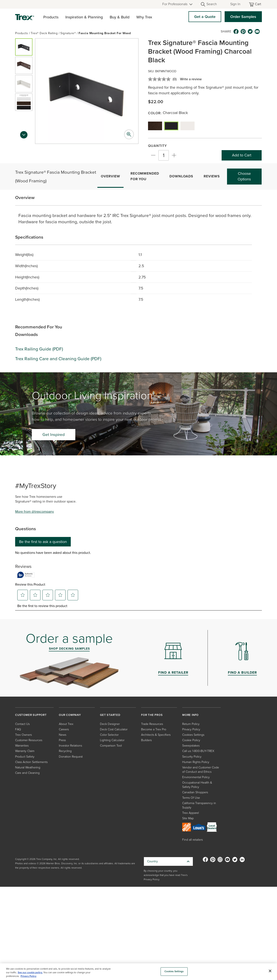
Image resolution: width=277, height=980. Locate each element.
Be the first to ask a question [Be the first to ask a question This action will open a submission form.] (43, 542)
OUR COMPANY (70, 715)
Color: (155, 113)
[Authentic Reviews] (26, 575)
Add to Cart (242, 155)
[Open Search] (209, 4)
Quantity (157, 146)
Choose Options (244, 176)
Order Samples (243, 17)
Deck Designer (110, 724)
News (63, 735)
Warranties (22, 746)
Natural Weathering (28, 767)
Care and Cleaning (27, 773)
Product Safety (25, 757)
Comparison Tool (111, 746)
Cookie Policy (191, 740)
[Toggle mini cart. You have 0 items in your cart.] (255, 4)
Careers (64, 729)
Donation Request (71, 757)
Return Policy (191, 724)
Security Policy (192, 757)
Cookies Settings (193, 735)
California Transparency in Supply (199, 805)
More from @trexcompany (35, 512)
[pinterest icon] (243, 32)
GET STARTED (110, 715)
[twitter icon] (250, 32)
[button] (24, 47)
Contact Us (22, 724)
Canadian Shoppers (195, 792)
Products (51, 17)
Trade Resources (152, 724)
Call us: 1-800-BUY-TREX (198, 751)
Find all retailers (192, 840)
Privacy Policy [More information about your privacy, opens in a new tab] (28, 976)
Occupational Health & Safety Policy (197, 785)
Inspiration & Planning (84, 17)
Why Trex (144, 17)
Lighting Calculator (112, 740)
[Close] (270, 971)
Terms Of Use (191, 798)
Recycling (65, 751)
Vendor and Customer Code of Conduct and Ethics (201, 770)
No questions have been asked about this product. (53, 553)
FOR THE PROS (152, 715)
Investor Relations (70, 746)
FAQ (18, 729)
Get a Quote (205, 17)
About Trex (66, 724)
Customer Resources (29, 740)
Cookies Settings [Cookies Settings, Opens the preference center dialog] (174, 971)
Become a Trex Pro (154, 729)
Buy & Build (120, 17)
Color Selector (109, 735)
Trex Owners (23, 735)
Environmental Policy (196, 777)
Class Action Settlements (31, 762)
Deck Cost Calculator (114, 729)
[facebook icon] (236, 32)
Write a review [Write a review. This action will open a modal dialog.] (191, 79)
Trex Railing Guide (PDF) (39, 349)
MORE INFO (190, 715)
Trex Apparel (191, 813)
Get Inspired (54, 435)
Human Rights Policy (196, 762)
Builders (146, 740)
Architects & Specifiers (156, 735)
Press (62, 740)
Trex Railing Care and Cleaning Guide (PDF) (58, 359)
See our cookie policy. (30, 973)
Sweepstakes (191, 746)
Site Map (188, 818)
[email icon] (257, 32)
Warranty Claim (25, 751)
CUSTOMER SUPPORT (31, 715)
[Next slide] (24, 136)
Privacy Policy (191, 729)
